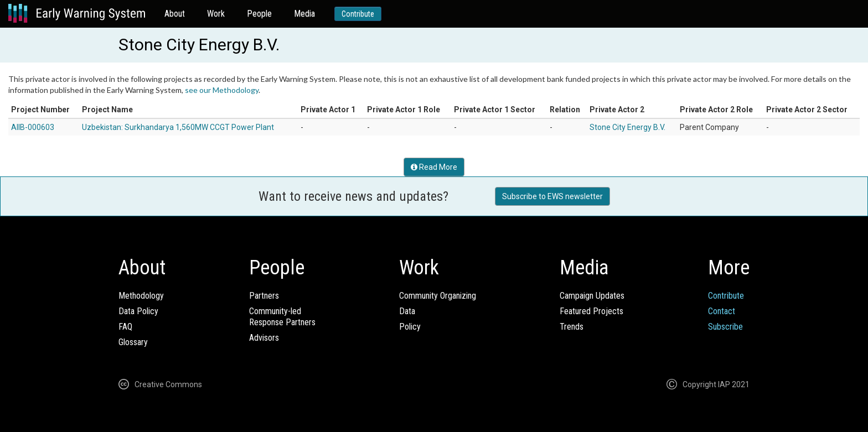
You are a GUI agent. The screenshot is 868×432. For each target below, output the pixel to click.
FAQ (125, 327)
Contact (722, 311)
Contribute (358, 14)
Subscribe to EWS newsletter (552, 196)
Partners (264, 296)
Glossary (133, 342)
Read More (434, 167)
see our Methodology (222, 90)
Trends (572, 327)
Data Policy (138, 311)
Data (407, 311)
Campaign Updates (592, 296)
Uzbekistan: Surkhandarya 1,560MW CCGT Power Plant (178, 127)
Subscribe (725, 327)
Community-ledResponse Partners (282, 317)
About (175, 14)
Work (216, 14)
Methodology (141, 296)
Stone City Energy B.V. (627, 127)
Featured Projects (591, 311)
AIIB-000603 (33, 127)
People (259, 14)
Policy (410, 327)
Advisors (264, 338)
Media (304, 14)
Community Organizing (438, 296)
